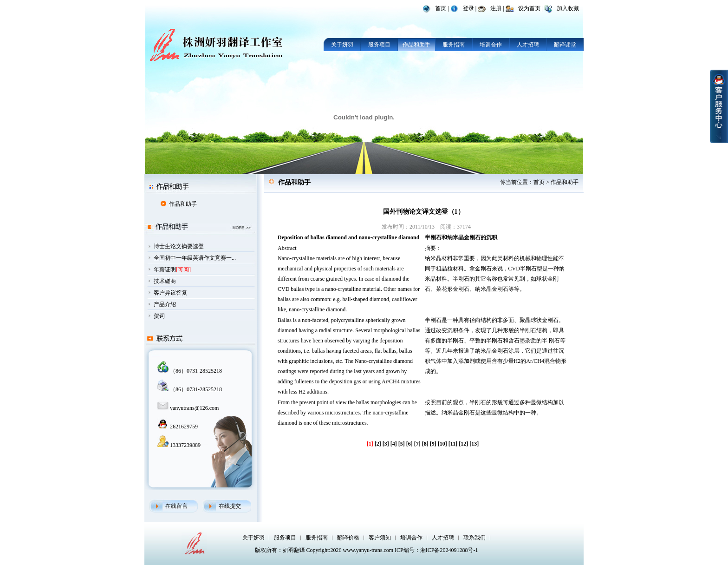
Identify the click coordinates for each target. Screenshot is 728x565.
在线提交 (230, 506)
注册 (496, 8)
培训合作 (491, 45)
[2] (378, 444)
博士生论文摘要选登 (179, 246)
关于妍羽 (342, 45)
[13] (474, 444)
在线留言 (176, 506)
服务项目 (379, 45)
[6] (409, 444)
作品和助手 (416, 45)
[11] (453, 444)
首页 (441, 8)
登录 (468, 8)
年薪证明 (165, 269)
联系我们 (474, 538)
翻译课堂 (565, 45)
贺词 (159, 316)
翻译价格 (348, 538)
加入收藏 (568, 8)
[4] (394, 444)
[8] (425, 444)
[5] (402, 444)
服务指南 (454, 45)
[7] (417, 444)
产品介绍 (165, 304)
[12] (463, 444)
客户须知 (380, 538)
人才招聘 (528, 45)
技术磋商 (165, 281)
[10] (442, 444)
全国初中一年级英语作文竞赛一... (195, 258)
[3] (386, 444)
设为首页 (529, 8)
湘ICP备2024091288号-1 (449, 550)
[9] (433, 444)
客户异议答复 (170, 293)
